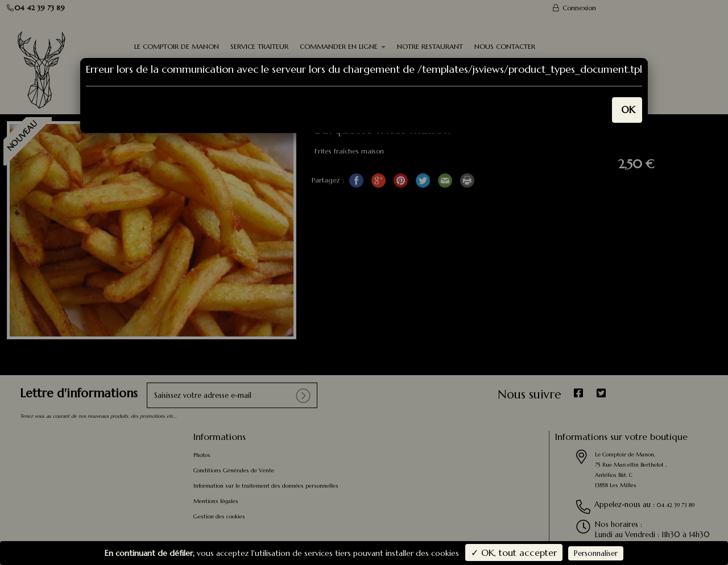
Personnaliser (596, 553)
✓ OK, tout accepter (514, 552)
